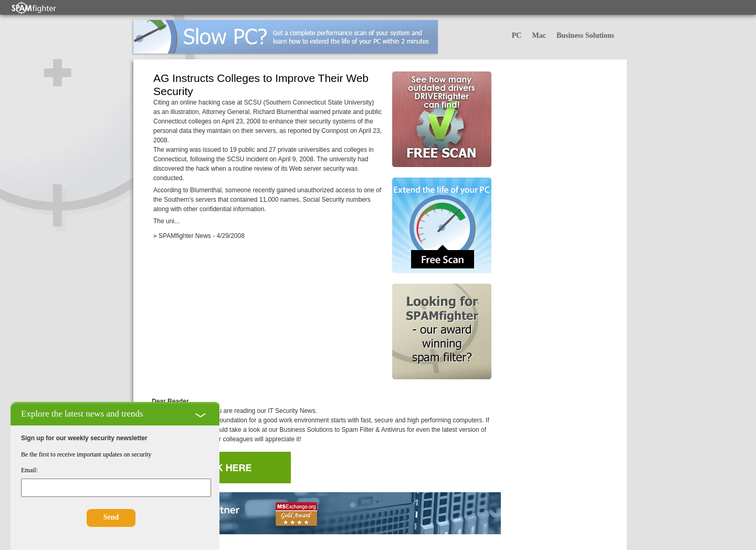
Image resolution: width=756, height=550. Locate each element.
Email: (29, 470)
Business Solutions (585, 35)
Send (111, 517)
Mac (539, 35)
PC (517, 35)
